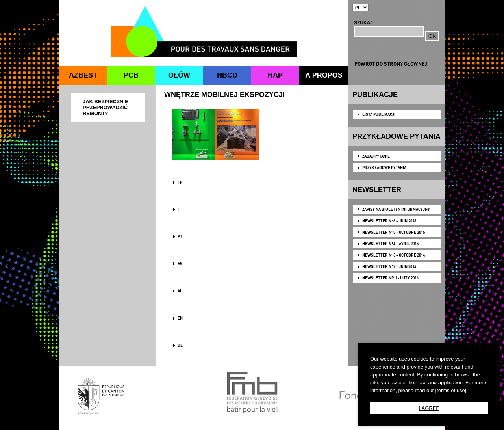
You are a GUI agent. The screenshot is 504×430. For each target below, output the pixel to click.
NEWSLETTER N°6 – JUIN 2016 (389, 221)
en (180, 318)
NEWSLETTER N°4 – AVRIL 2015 (390, 244)
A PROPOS (324, 75)
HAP (275, 75)
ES (180, 264)
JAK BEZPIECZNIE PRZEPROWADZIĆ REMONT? (106, 107)
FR (180, 182)
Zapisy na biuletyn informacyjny (396, 209)
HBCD (227, 75)
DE (180, 345)
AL (180, 291)
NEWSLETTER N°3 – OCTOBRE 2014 (394, 255)
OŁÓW (179, 75)
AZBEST (83, 75)
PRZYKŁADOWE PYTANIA (384, 168)
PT (180, 236)
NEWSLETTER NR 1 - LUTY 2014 (390, 278)
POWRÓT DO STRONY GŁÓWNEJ (391, 64)
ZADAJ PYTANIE (376, 156)
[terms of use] (451, 390)
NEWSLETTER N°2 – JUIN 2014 (389, 266)
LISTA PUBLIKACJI (379, 114)
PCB (131, 75)
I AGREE (429, 408)
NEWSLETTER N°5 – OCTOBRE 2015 (394, 232)
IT (179, 209)
